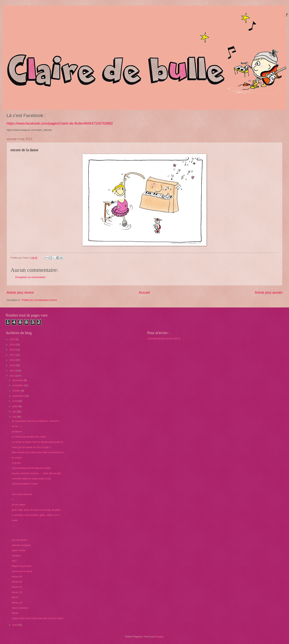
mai (15, 417)
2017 (12, 355)
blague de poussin (22, 566)
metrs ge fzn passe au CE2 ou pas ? (31, 447)
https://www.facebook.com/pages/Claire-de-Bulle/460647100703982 (60, 123)
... (13, 489)
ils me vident (19, 505)
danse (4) (17, 587)
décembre (18, 380)
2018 (12, 350)
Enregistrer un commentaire (30, 277)
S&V (14, 561)
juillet (15, 406)
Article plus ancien (269, 293)
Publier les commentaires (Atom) (39, 300)
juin (15, 412)
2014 (12, 371)
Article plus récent (20, 293)
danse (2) (17, 603)
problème (17, 432)
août (15, 401)
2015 (12, 365)
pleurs (15, 597)
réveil (15, 520)
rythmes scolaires (21, 545)
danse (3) (17, 592)
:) (12, 499)
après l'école (19, 550)
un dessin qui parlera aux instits (29, 437)
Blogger (160, 637)
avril (15, 625)
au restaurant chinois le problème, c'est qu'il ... (37, 421)
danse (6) (17, 577)
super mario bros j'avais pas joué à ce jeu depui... (38, 618)
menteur (16, 556)
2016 (12, 360)
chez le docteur (20, 608)
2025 (12, 339)
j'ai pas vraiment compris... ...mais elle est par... (37, 473)
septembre (18, 396)
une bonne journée (22, 494)
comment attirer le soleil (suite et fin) (31, 479)
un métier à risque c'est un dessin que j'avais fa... (38, 442)
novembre (18, 385)
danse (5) (17, 582)
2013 (12, 376)
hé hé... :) (17, 426)
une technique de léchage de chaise (31, 468)
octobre (17, 391)
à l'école (16, 463)
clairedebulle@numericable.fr (164, 338)
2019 (12, 345)
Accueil (144, 293)
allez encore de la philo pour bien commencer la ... (39, 452)
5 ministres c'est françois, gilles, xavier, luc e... (37, 515)
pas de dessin (19, 540)
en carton (17, 458)
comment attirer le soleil (25, 484)
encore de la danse (22, 571)
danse (15, 613)
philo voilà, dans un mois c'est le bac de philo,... (37, 510)
